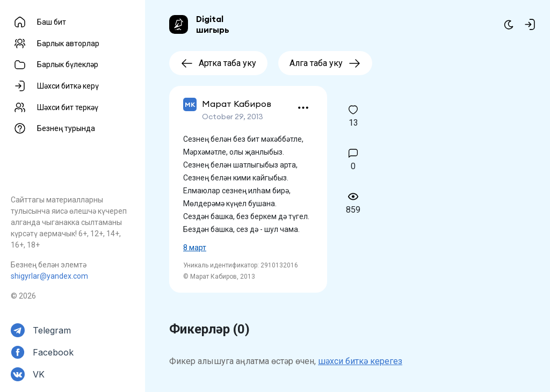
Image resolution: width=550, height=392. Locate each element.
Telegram (52, 330)
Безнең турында (66, 128)
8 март (195, 248)
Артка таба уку (218, 63)
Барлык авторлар (68, 43)
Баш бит (52, 22)
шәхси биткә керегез (360, 361)
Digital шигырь (213, 24)
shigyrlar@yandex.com (49, 276)
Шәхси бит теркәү (68, 107)
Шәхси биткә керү (68, 86)
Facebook (53, 352)
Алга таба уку (325, 63)
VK (39, 374)
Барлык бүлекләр (68, 64)
